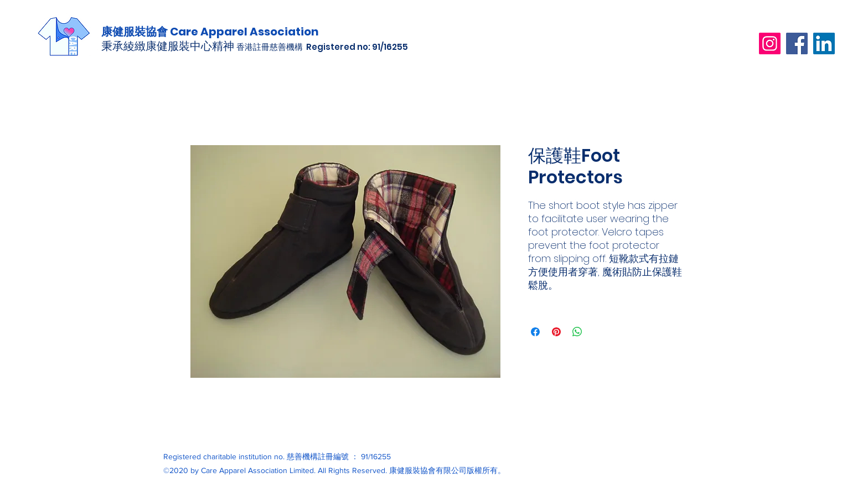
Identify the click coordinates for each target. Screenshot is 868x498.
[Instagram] (770, 43)
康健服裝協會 (136, 32)
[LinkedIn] (824, 43)
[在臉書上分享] (535, 332)
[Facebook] (797, 43)
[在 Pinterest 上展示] (556, 332)
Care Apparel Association (244, 32)
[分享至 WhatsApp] (577, 332)
